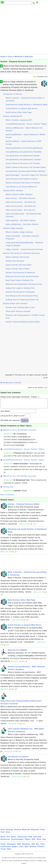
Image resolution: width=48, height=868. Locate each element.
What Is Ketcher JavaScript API (19, 120)
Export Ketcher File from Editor (19, 265)
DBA (19, 846)
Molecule (19, 57)
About (13, 839)
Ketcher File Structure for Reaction (20, 292)
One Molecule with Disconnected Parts (22, 296)
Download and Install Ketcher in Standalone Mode (27, 105)
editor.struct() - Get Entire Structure (21, 198)
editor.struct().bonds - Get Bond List (21, 206)
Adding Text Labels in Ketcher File (20, 288)
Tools (10, 57)
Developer (12, 846)
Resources (5, 841)
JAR (33, 846)
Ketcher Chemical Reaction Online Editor (23, 322)
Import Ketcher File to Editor (18, 269)
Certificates (6, 849)
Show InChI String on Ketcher (18, 311)
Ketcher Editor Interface (13, 191)
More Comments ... (8, 497)
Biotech (33, 849)
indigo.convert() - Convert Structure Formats (24, 249)
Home (3, 57)
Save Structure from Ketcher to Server (22, 179)
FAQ (30, 839)
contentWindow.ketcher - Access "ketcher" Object (26, 124)
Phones (41, 849)
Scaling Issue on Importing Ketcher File (22, 300)
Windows (26, 846)
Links (21, 849)
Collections (22, 839)
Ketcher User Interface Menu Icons (20, 307)
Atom (3, 832)
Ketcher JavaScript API (13, 116)
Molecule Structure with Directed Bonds (22, 276)
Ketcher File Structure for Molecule (20, 273)
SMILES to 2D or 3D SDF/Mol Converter (20, 432)
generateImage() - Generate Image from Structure (27, 175)
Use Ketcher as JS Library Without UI (21, 187)
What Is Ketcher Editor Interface (19, 194)
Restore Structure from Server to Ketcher (23, 183)
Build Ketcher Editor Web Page (19, 112)
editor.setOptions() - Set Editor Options (22, 224)
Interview (37, 839)
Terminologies (17, 841)
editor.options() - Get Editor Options (21, 220)
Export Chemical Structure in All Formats (23, 163)
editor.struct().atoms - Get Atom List (21, 202)
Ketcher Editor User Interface (15, 304)
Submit (25, 422)
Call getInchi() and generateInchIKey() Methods (26, 171)
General (18, 832)
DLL (38, 846)
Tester (3, 846)
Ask (44, 841)
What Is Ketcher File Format (17, 257)
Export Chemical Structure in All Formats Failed (26, 167)
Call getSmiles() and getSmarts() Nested (23, 156)
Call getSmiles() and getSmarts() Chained (23, 160)
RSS (34, 841)
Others (28, 841)
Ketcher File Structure (15, 261)
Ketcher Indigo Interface (13, 228)
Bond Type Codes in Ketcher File (19, 280)
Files (43, 846)
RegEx (15, 849)
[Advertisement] (24, 30)
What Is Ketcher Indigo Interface (19, 232)
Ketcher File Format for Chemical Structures (22, 253)
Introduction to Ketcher (13, 94)
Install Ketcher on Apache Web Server (22, 109)
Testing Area (8, 489)
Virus (8, 834)
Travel (3, 851)
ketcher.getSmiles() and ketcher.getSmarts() (24, 148)
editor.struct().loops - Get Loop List (20, 210)
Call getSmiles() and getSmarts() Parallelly (24, 152)
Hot (8, 839)
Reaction (29, 57)
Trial (2, 834)
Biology (10, 832)
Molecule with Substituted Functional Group (24, 284)
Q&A (27, 849)
